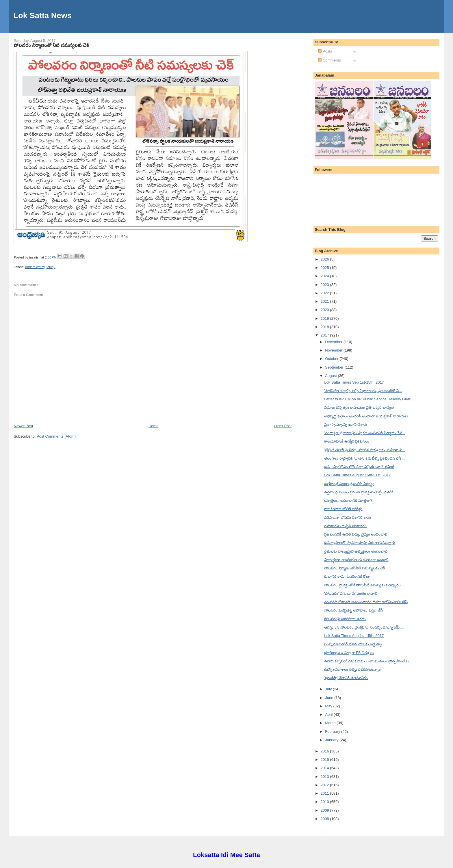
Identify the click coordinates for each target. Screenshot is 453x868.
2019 (325, 318)
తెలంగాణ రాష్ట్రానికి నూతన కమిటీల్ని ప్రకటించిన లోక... (364, 458)
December (334, 342)
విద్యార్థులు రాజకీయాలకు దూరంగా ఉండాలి (356, 560)
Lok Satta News (42, 15)
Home (154, 426)
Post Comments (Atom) (56, 436)
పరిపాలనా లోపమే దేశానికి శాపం (348, 517)
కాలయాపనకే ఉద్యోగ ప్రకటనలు (347, 441)
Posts (325, 51)
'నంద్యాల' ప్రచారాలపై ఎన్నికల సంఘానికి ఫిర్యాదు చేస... (365, 433)
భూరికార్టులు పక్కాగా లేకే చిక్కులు (349, 653)
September (335, 367)
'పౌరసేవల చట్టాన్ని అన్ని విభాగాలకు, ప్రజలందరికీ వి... (363, 391)
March (331, 723)
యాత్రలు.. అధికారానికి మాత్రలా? (348, 500)
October (332, 359)
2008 (325, 819)
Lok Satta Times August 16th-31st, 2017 (358, 475)
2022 (325, 293)
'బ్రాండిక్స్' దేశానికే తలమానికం (346, 678)
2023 (325, 285)
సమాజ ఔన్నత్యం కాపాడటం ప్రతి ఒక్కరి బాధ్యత (359, 407)
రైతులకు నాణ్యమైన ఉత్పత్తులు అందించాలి (356, 551)
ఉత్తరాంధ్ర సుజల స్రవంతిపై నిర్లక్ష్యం (349, 484)
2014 (325, 768)
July (329, 689)
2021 (325, 301)
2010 (325, 802)
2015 (325, 760)
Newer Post (23, 426)
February (333, 732)
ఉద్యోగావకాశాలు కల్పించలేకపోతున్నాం (352, 669)
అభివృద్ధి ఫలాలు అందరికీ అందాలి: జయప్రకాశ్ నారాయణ (366, 416)
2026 (325, 259)
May (329, 706)
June (330, 698)
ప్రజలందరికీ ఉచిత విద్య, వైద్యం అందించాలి (356, 534)
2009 (325, 810)
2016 (325, 751)
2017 (325, 335)
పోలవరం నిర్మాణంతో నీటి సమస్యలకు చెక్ (51, 45)
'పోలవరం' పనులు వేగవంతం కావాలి (351, 593)
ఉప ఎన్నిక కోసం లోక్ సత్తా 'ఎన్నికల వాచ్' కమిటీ (359, 467)
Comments (329, 60)
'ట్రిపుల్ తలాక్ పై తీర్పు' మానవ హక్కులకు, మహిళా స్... (365, 450)
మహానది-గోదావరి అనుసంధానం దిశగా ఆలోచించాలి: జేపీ (366, 602)
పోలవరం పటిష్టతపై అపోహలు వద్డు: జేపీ (353, 610)
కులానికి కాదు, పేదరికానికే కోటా (347, 576)
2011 (325, 793)
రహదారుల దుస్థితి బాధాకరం (345, 526)
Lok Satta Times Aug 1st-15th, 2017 (354, 636)
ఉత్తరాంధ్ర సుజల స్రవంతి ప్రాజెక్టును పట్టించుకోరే (359, 492)
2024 (325, 276)
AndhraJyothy (35, 267)
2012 (325, 785)
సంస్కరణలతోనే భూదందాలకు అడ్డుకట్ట (353, 644)
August (331, 376)
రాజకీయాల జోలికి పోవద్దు (343, 509)
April (329, 714)
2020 (325, 310)
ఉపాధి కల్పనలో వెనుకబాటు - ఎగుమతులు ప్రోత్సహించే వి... (368, 661)
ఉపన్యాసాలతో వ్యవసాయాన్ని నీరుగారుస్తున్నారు (360, 543)
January (332, 740)
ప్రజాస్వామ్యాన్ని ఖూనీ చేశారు (346, 424)
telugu (51, 267)
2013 (325, 777)
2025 (325, 268)
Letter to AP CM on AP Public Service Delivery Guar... (369, 399)
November (334, 350)
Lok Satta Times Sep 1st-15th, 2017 (354, 382)
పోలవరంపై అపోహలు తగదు (345, 619)
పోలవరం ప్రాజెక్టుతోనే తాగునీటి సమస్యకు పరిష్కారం (362, 585)
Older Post (283, 426)
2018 (325, 327)
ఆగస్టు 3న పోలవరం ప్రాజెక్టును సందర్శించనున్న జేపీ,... (364, 627)
